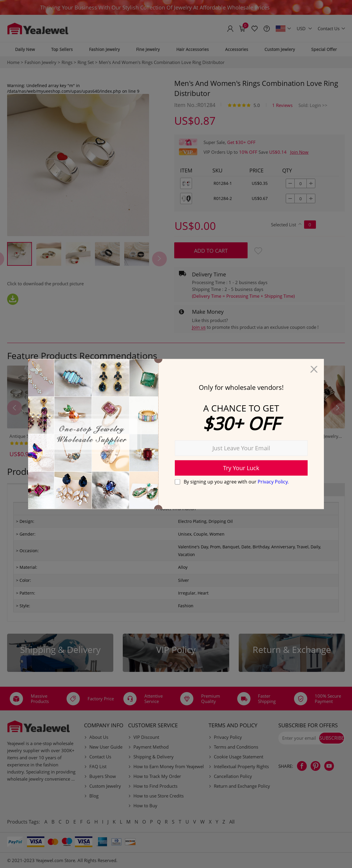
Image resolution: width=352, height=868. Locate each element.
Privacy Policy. (273, 481)
